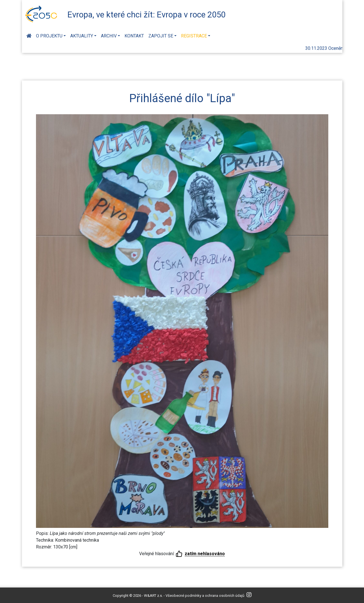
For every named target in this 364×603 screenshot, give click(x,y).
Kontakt (134, 36)
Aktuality (82, 36)
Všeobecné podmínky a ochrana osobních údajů (205, 596)
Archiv (109, 36)
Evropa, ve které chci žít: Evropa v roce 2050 (146, 15)
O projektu (49, 36)
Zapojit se (161, 36)
